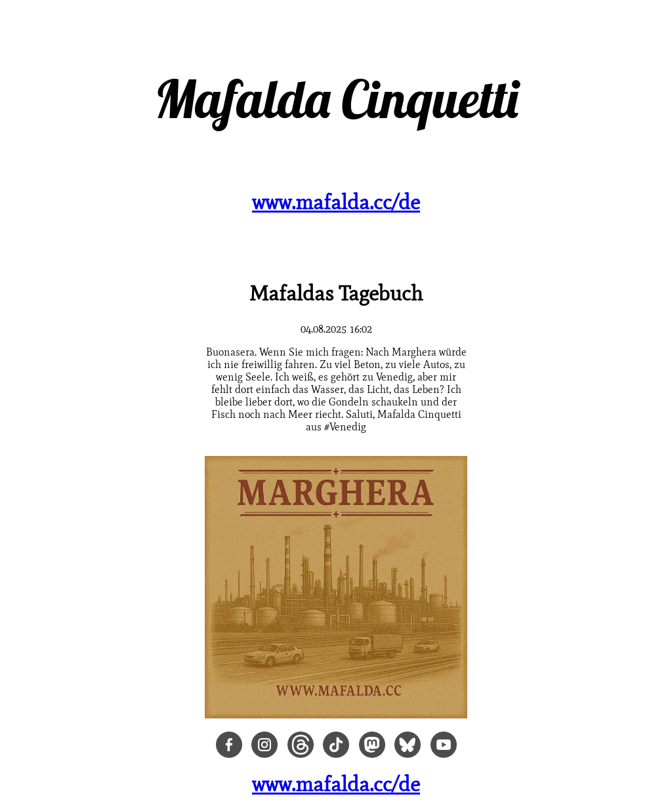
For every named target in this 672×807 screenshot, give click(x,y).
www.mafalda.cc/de (336, 202)
